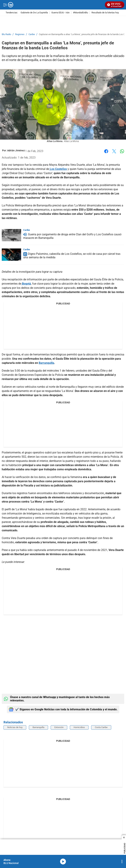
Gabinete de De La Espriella (34, 13)
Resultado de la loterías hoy (105, 13)
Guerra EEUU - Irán (60, 13)
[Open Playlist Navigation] (122, 862)
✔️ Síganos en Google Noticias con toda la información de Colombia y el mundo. (63, 709)
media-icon (63, 862)
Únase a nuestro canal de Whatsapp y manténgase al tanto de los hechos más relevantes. (57, 699)
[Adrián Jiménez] (16, 150)
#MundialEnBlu (81, 13)
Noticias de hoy (15, 727)
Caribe (32, 34)
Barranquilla (38, 727)
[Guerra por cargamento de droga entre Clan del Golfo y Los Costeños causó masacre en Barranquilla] (11, 235)
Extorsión (59, 727)
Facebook (106, 151)
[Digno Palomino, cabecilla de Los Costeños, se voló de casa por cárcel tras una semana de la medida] (11, 255)
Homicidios (79, 727)
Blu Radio (6, 34)
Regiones (20, 34)
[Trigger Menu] (5, 5)
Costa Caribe (101, 727)
